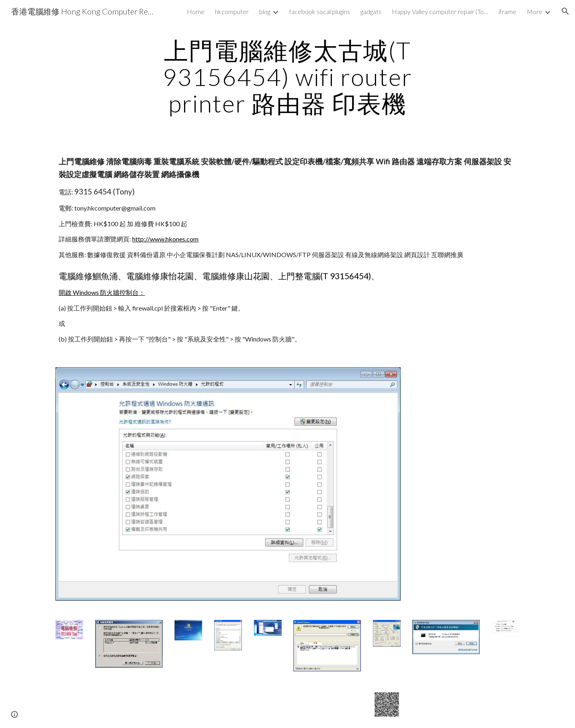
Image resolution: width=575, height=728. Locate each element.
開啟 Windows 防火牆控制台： (102, 292)
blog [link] (265, 11)
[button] (565, 11)
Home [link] (196, 11)
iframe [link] (507, 11)
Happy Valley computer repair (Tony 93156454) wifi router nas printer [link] (440, 11)
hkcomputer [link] (232, 11)
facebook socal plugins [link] (320, 11)
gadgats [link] (371, 11)
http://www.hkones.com (165, 239)
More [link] (535, 11)
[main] (288, 77)
